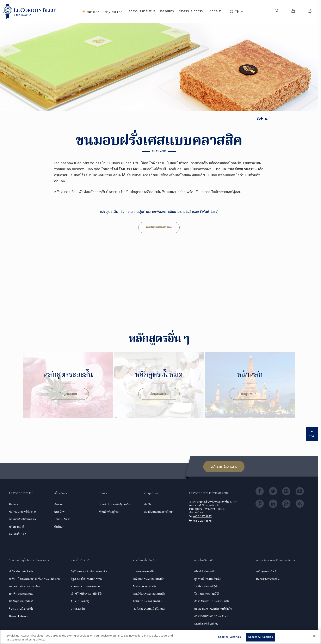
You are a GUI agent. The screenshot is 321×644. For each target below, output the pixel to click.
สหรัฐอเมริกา (79, 609)
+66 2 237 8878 (202, 521)
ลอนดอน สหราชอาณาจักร (25, 586)
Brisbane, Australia (144, 586)
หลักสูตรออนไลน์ (266, 571)
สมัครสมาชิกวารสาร (224, 467)
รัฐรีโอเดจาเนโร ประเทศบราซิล (89, 571)
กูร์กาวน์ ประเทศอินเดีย (208, 579)
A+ (260, 118)
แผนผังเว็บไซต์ (18, 534)
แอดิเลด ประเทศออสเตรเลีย (148, 579)
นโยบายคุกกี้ (17, 527)
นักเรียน (149, 504)
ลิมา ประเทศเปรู (80, 601)
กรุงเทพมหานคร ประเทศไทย (211, 616)
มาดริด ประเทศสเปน (21, 594)
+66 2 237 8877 (202, 516)
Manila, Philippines (206, 624)
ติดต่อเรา (14, 504)
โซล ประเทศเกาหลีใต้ (207, 594)
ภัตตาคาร (60, 504)
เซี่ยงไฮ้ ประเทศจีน (205, 571)
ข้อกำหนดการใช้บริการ (23, 512)
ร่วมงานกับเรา (62, 519)
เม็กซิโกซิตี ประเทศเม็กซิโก (87, 594)
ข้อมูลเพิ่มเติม (68, 394)
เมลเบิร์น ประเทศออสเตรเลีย (149, 594)
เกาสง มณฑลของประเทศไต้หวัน (213, 609)
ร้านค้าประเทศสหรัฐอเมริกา (115, 504)
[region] (160, 637)
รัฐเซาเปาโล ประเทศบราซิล (87, 579)
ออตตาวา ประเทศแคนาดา (86, 586)
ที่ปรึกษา (59, 527)
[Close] (314, 636)
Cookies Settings (229, 637)
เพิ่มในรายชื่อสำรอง (159, 227)
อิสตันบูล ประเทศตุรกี (21, 601)
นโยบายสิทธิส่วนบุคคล (23, 519)
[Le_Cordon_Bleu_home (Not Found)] (30, 11)
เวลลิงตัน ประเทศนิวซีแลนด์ (148, 609)
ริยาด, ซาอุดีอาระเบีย (21, 609)
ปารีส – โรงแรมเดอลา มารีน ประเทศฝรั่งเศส (34, 579)
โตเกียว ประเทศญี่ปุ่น (206, 586)
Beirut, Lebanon (19, 616)
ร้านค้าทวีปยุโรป (109, 512)
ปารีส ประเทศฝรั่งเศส (21, 571)
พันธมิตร (59, 512)
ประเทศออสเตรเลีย (143, 571)
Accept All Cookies (260, 637)
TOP (312, 433)
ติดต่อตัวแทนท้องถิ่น (268, 579)
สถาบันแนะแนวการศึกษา (159, 512)
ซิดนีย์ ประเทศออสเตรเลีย (147, 601)
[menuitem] (277, 11)
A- (266, 119)
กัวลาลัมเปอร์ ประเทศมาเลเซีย (212, 601)
